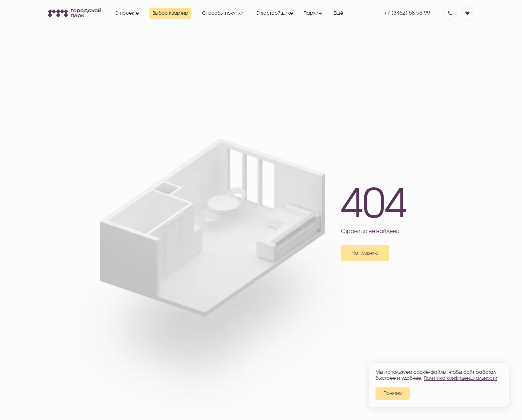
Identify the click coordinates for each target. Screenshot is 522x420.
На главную (365, 253)
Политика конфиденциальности (461, 378)
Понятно (393, 393)
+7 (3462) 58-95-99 (407, 13)
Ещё (338, 13)
